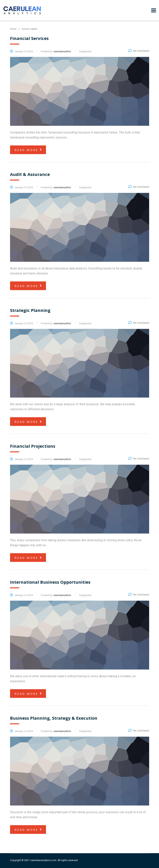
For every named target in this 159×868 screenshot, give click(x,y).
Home (13, 29)
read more (28, 150)
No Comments (139, 51)
